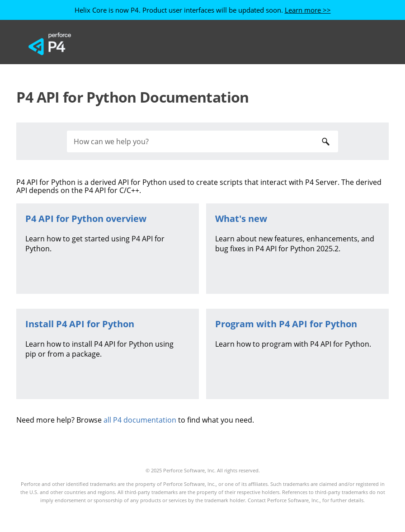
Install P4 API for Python (80, 324)
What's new (241, 219)
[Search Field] (202, 141)
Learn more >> (308, 10)
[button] (325, 141)
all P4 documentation (140, 420)
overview (86, 219)
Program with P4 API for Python (286, 324)
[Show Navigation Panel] (364, 44)
